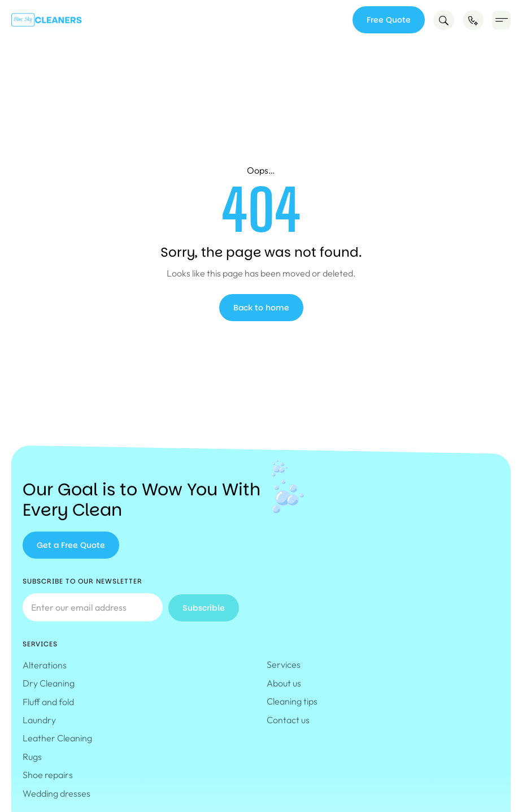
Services (286, 664)
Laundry (39, 720)
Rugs (32, 757)
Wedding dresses (56, 793)
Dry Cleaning (49, 683)
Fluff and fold (48, 702)
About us (284, 683)
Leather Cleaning (57, 738)
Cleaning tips (292, 701)
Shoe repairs (48, 775)
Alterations (45, 665)
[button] (501, 20)
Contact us (288, 720)
